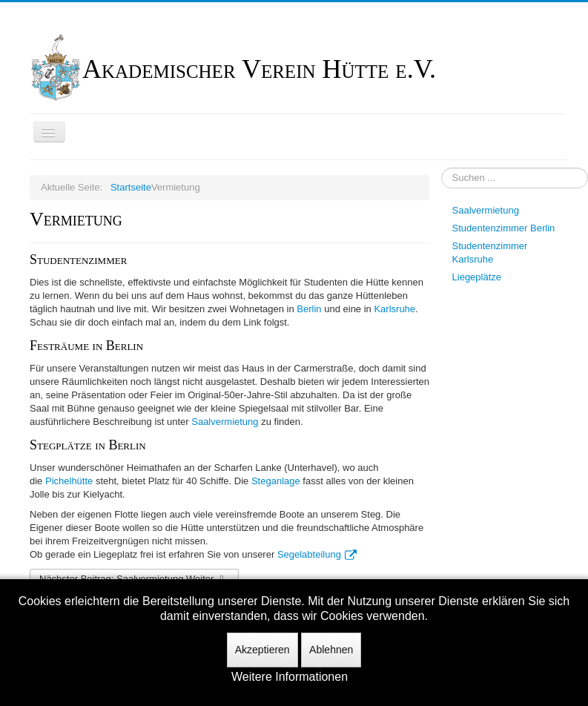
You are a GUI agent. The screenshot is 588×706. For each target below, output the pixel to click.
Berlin (309, 309)
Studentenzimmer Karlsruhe (490, 253)
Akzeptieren (262, 650)
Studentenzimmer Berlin (504, 228)
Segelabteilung (317, 554)
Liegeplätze (477, 277)
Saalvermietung (225, 422)
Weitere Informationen (290, 677)
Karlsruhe (394, 309)
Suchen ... (442, 168)
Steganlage (276, 481)
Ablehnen (331, 650)
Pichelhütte (69, 481)
